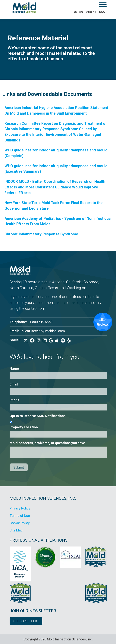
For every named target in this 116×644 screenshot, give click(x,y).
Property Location (24, 427)
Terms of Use (20, 516)
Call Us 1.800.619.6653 (90, 12)
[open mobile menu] (92, 5)
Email (14, 384)
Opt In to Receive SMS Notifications (38, 416)
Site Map (16, 530)
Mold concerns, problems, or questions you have (47, 443)
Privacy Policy (20, 508)
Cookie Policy (20, 523)
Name (14, 368)
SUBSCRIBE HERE (26, 621)
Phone (14, 400)
